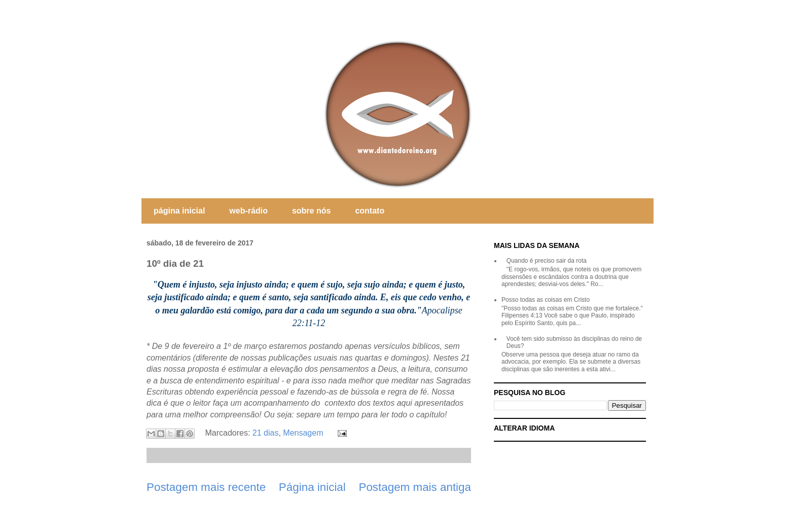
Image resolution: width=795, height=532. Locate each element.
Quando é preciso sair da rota (547, 261)
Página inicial (312, 487)
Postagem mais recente (206, 487)
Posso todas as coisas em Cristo (546, 300)
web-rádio (248, 211)
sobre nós (311, 211)
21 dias (266, 433)
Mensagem (303, 433)
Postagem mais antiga (415, 487)
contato (370, 211)
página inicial (179, 211)
